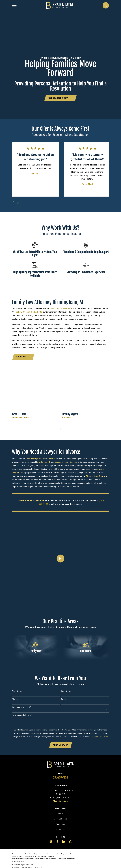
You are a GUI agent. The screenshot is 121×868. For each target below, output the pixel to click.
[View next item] (18, 202)
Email (64, 699)
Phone (15, 699)
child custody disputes (60, 308)
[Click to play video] (60, 559)
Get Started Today (61, 98)
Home (61, 814)
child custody (45, 462)
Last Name (66, 691)
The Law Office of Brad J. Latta (28, 312)
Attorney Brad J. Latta (96, 476)
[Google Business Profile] (51, 842)
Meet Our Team (61, 819)
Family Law (60, 824)
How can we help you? (22, 715)
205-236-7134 (60, 778)
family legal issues (36, 458)
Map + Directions (61, 801)
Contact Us (60, 829)
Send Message (60, 745)
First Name (17, 691)
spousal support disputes (66, 462)
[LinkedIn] (64, 842)
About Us (23, 357)
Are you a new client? (21, 707)
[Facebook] (57, 842)
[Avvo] (70, 842)
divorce (52, 458)
